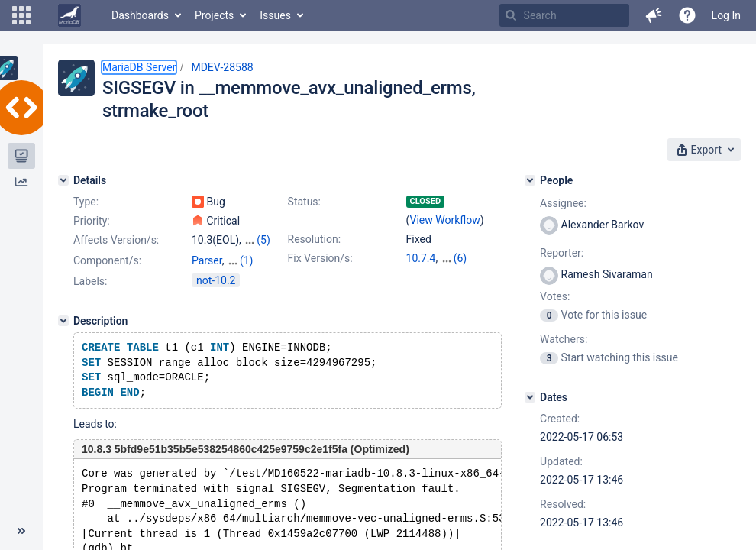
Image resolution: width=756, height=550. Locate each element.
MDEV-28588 (222, 67)
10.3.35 (459, 258)
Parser (207, 260)
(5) (263, 240)
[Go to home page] (69, 15)
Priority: (92, 221)
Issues (275, 15)
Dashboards (140, 15)
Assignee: (563, 203)
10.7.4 (421, 258)
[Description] (63, 321)
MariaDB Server (139, 67)
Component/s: (107, 260)
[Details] (63, 180)
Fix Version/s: (320, 258)
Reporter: (562, 253)
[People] (530, 180)
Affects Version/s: (116, 240)
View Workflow (445, 220)
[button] (21, 15)
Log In (726, 15)
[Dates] (530, 397)
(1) (247, 260)
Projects (214, 15)
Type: (86, 202)
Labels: (90, 281)
